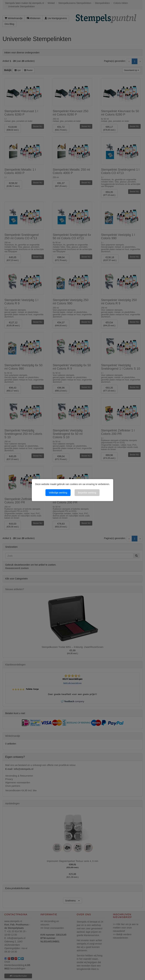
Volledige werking (58, 493)
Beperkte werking (87, 493)
